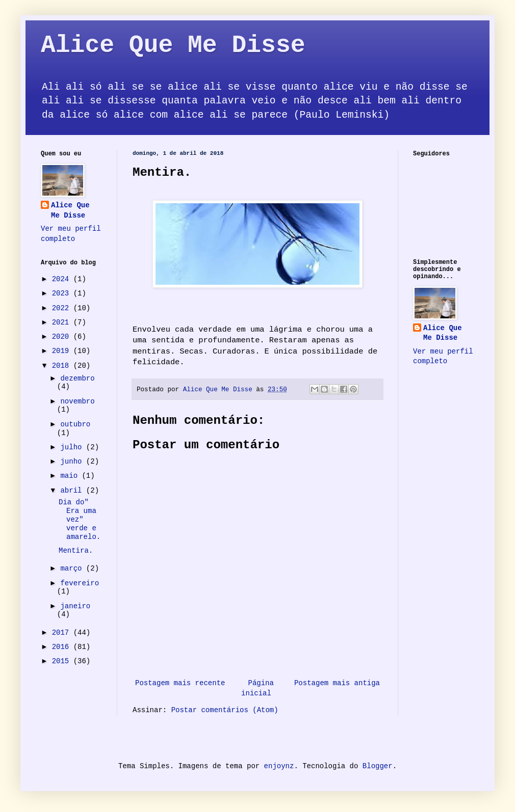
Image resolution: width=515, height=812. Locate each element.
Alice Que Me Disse (173, 45)
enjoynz (279, 766)
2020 (63, 337)
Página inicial (257, 688)
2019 (63, 351)
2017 (63, 633)
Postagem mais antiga (337, 683)
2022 (63, 308)
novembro (77, 401)
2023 (63, 293)
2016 (63, 647)
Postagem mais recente (180, 683)
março (73, 569)
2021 (63, 322)
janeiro (75, 606)
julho (73, 447)
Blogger (378, 766)
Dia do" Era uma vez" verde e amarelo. (80, 519)
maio (71, 476)
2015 (63, 661)
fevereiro (80, 583)
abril (73, 491)
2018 (63, 366)
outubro (75, 424)
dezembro (77, 378)
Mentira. (76, 551)
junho (73, 462)
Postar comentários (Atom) (225, 710)
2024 (63, 279)
